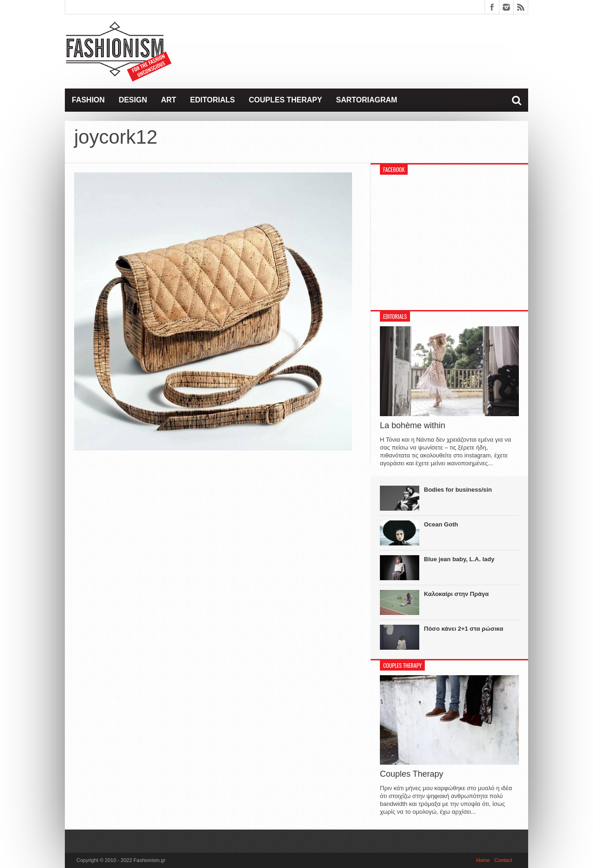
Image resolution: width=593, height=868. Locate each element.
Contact (503, 860)
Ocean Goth (441, 524)
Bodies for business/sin (458, 490)
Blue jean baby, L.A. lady (459, 559)
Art (168, 100)
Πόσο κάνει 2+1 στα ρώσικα (464, 629)
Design (133, 100)
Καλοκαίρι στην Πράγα (456, 594)
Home (483, 860)
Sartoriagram (366, 100)
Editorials (212, 100)
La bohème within (413, 425)
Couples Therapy (285, 100)
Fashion (88, 100)
